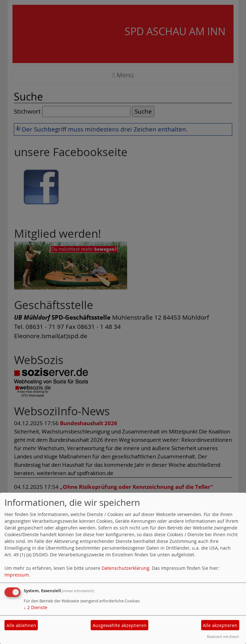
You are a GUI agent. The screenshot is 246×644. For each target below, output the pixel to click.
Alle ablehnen (21, 625)
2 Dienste (36, 607)
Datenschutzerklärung (125, 568)
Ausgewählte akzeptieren (120, 625)
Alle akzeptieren (220, 625)
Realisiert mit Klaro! (223, 636)
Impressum (17, 575)
